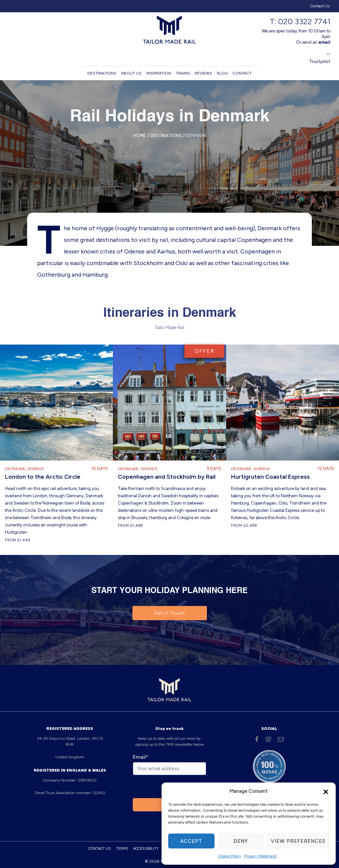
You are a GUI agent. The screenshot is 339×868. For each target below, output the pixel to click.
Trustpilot (320, 61)
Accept (191, 841)
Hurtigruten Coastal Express (270, 476)
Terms (122, 848)
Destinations (102, 73)
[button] (326, 791)
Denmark (15, 468)
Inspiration (159, 73)
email (324, 42)
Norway (36, 468)
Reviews (203, 73)
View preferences (298, 841)
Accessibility (146, 848)
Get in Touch (170, 613)
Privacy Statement (260, 856)
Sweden (149, 468)
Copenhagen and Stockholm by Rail (167, 476)
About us (131, 73)
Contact (242, 73)
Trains (183, 73)
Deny (241, 841)
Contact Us (320, 6)
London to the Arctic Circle (43, 476)
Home (140, 136)
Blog (222, 73)
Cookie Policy (229, 856)
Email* (141, 757)
